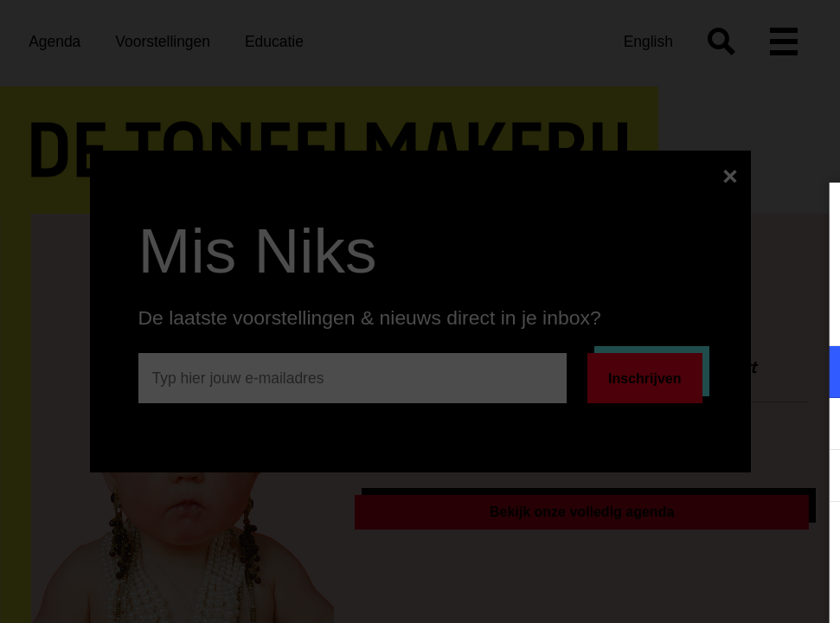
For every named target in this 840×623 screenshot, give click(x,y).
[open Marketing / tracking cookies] (812, 426)
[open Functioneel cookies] (812, 374)
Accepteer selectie (693, 591)
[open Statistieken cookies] (812, 478)
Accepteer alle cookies (693, 540)
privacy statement (624, 315)
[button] (676, 372)
